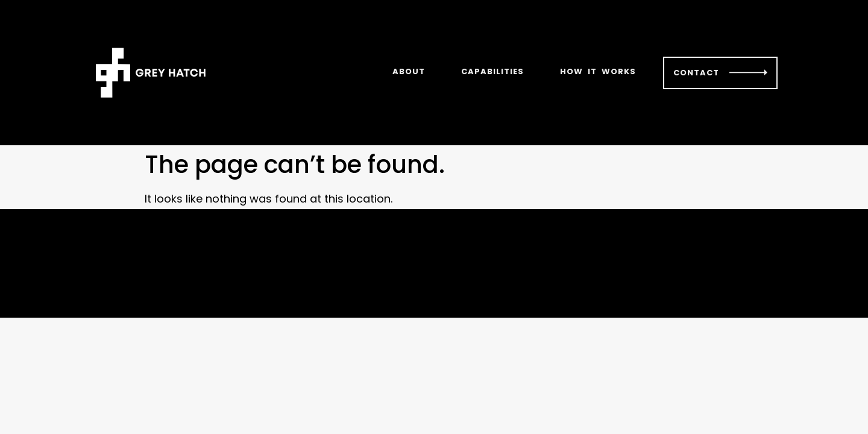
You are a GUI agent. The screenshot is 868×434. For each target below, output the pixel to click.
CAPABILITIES (492, 71)
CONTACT (696, 73)
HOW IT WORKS (598, 71)
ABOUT (409, 71)
